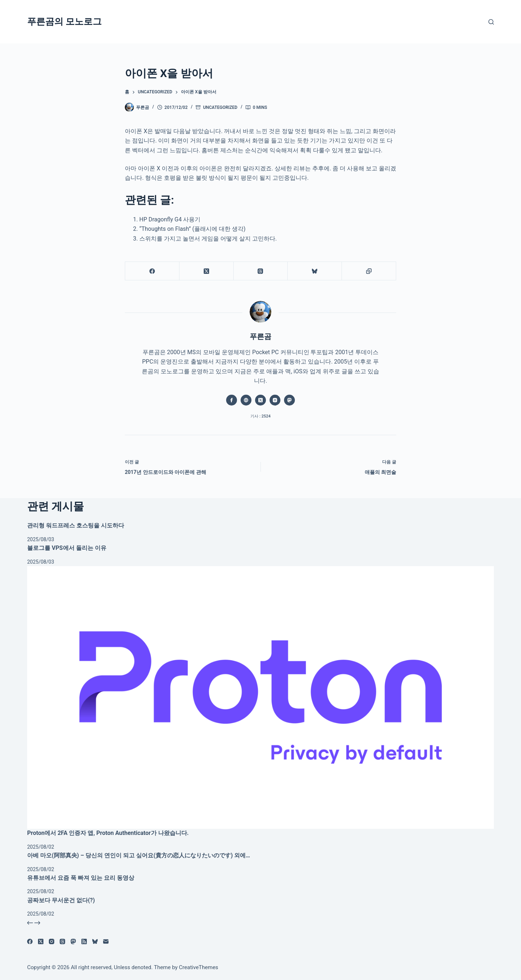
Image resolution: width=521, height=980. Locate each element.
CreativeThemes (199, 967)
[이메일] (106, 941)
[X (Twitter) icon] (260, 400)
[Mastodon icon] (289, 400)
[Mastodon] (73, 941)
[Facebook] (152, 271)
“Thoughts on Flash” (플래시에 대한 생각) (192, 229)
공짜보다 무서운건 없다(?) (61, 900)
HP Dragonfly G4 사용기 (170, 219)
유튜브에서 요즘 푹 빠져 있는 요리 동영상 (81, 878)
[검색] (491, 22)
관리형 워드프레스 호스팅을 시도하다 (76, 525)
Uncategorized (220, 107)
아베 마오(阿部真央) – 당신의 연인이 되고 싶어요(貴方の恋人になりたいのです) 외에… (139, 855)
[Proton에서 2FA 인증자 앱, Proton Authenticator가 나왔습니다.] (260, 697)
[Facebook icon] (232, 400)
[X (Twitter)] (207, 271)
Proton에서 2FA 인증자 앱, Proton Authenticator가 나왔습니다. (108, 833)
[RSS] (84, 941)
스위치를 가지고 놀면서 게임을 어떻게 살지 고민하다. (208, 239)
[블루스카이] (315, 271)
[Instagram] (52, 941)
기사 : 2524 (260, 416)
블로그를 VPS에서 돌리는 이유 (67, 548)
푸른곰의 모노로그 (64, 22)
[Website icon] (246, 400)
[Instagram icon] (275, 400)
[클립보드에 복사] (369, 271)
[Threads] (261, 271)
